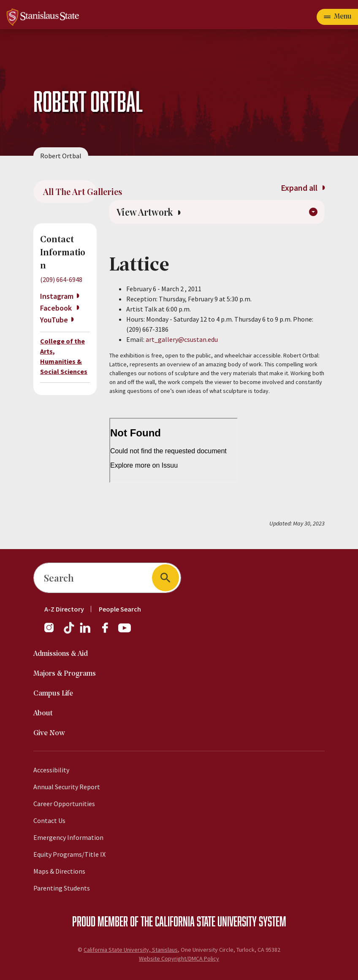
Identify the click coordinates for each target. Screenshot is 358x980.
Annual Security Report (67, 787)
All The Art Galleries (70, 191)
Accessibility (51, 770)
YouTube (54, 320)
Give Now (49, 733)
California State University (206, 921)
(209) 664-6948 (61, 279)
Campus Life (53, 694)
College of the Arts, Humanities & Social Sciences (64, 356)
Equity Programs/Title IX (69, 854)
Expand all (302, 188)
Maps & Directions (59, 871)
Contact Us (49, 820)
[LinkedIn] (86, 632)
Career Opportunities (64, 804)
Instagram (57, 296)
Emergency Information (68, 837)
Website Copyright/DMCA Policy (179, 958)
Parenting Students (62, 888)
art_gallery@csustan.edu (182, 340)
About (43, 713)
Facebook (57, 308)
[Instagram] (52, 632)
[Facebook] (108, 632)
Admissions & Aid (61, 654)
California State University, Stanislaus (131, 950)
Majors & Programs (65, 674)
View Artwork (149, 212)
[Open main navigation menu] (337, 17)
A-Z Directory (64, 609)
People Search (120, 609)
